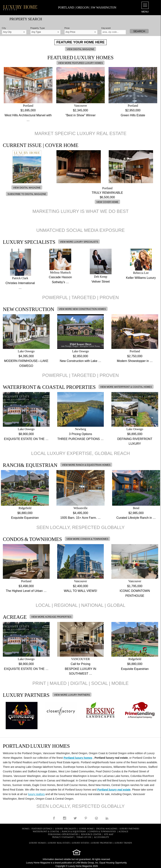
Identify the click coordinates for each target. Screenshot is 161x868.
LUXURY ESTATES (80, 843)
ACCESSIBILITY (102, 837)
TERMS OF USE (84, 837)
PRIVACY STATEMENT (63, 837)
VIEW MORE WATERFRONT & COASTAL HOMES (126, 387)
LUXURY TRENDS (123, 843)
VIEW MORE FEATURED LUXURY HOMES (80, 63)
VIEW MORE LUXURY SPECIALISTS (79, 242)
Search (139, 31)
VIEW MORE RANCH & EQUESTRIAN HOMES (86, 465)
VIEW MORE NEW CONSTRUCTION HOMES (82, 309)
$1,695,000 (28, 110)
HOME (25, 829)
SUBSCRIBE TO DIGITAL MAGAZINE (27, 194)
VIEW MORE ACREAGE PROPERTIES (51, 617)
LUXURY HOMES (37, 843)
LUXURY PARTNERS (129, 829)
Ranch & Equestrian (74, 832)
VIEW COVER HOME (107, 202)
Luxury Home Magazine (38, 863)
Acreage (123, 832)
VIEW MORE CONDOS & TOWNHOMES (87, 539)
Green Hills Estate (133, 115)
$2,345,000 (80, 110)
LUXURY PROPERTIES (102, 843)
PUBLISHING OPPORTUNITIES (63, 835)
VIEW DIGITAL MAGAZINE (80, 49)
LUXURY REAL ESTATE (59, 843)
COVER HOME (86, 829)
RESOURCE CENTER (91, 835)
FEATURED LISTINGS (42, 829)
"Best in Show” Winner (80, 115)
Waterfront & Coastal (46, 832)
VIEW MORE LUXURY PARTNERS (72, 695)
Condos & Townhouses (102, 832)
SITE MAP (109, 835)
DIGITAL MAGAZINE (107, 829)
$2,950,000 (133, 110)
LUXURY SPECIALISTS (66, 829)
